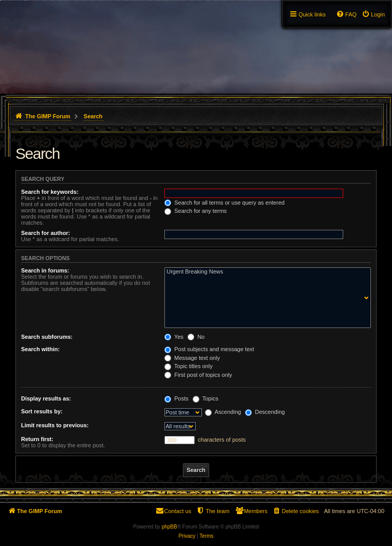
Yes (174, 337)
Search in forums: (45, 270)
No (196, 337)
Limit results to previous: (55, 425)
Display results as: (46, 398)
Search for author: (45, 233)
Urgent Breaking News (265, 272)
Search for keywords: (50, 192)
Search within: (40, 349)
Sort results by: (42, 411)
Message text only (192, 358)
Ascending (223, 412)
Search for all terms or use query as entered (225, 203)
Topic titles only (188, 366)
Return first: (37, 439)
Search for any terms (195, 211)
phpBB (170, 527)
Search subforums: (47, 337)
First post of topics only (198, 375)
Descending (265, 412)
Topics (206, 398)
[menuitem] (373, 14)
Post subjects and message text (209, 349)
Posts (176, 398)
